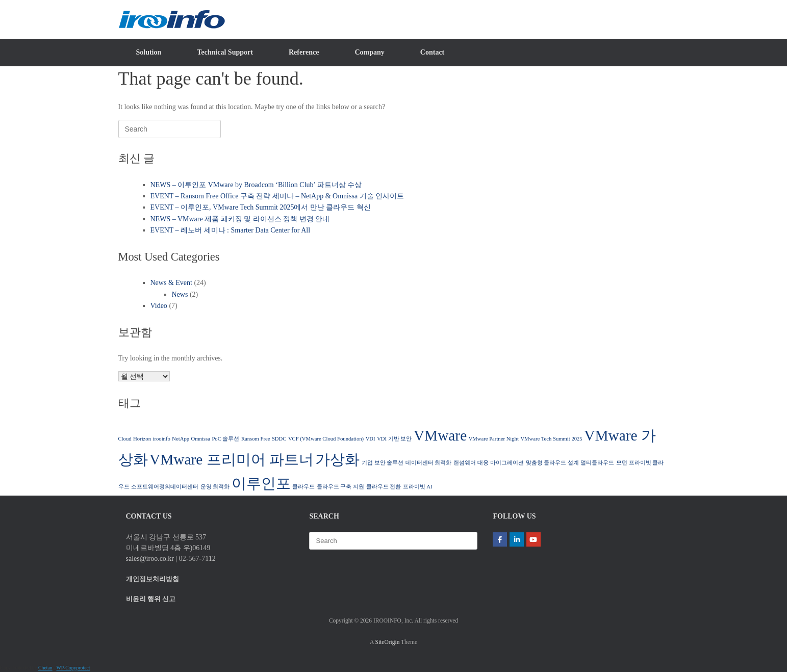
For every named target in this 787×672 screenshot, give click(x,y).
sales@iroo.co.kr (150, 559)
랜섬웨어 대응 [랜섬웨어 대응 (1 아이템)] (471, 463)
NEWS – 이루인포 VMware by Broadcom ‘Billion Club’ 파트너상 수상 (256, 185)
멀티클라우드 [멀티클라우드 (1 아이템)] (597, 463)
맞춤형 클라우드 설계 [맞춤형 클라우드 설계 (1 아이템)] (552, 463)
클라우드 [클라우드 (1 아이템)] (303, 487)
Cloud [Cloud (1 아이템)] (125, 439)
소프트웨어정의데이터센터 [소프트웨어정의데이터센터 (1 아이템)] (165, 487)
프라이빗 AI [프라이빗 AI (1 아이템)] (418, 487)
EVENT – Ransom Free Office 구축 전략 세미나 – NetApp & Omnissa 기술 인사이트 (277, 196)
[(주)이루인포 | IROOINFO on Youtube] (534, 539)
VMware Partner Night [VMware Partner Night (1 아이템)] (494, 439)
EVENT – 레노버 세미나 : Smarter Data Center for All (231, 230)
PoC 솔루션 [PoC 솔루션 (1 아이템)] (225, 439)
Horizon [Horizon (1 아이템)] (142, 439)
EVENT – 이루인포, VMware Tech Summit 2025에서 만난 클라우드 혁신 (261, 207)
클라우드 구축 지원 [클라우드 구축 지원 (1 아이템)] (340, 487)
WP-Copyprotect (73, 668)
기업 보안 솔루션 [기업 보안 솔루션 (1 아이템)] (383, 463)
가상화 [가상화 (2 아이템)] (337, 459)
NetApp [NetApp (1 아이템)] (181, 439)
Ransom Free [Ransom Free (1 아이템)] (256, 439)
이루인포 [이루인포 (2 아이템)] (261, 483)
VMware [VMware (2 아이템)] (440, 435)
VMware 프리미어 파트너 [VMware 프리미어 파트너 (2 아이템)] (232, 459)
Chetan (45, 668)
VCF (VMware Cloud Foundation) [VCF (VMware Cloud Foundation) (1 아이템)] (326, 439)
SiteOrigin (388, 642)
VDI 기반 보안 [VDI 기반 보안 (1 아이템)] (394, 439)
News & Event (171, 283)
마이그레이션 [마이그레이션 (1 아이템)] (507, 463)
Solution (149, 52)
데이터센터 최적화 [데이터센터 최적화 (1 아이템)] (429, 463)
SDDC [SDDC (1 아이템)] (279, 439)
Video (159, 306)
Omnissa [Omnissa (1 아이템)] (201, 439)
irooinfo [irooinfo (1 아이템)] (161, 439)
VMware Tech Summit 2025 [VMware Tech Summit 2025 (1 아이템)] (551, 439)
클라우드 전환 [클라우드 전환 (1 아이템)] (384, 487)
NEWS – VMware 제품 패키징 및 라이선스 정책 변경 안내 (240, 219)
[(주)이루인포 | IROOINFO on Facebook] (500, 539)
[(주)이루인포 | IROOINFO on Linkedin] (517, 539)
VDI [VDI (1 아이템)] (371, 439)
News (180, 294)
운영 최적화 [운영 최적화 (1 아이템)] (215, 487)
